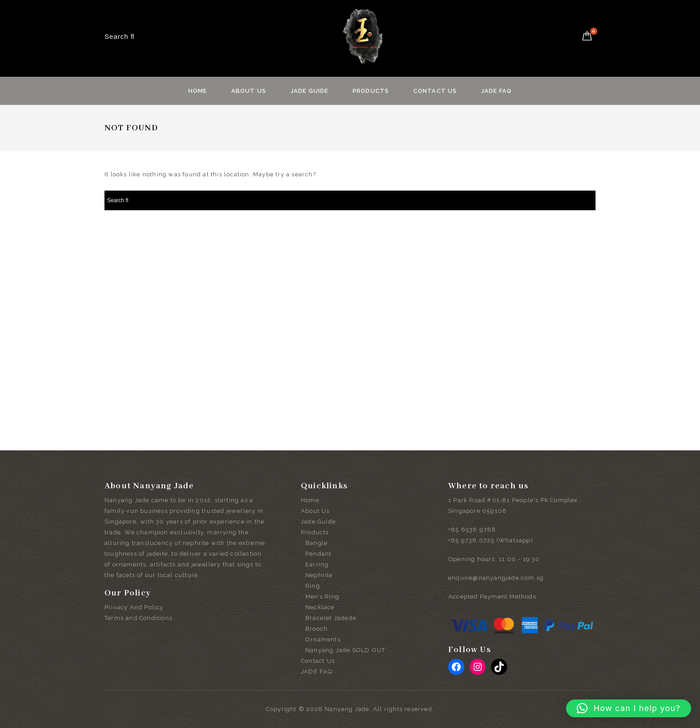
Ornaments (323, 639)
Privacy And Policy (134, 607)
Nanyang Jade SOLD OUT (345, 650)
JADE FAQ (497, 91)
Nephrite (319, 575)
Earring (317, 564)
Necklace (320, 607)
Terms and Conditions (138, 618)
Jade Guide (310, 91)
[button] (629, 708)
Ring (313, 586)
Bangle (317, 543)
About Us (249, 91)
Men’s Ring (322, 597)
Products (371, 91)
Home (198, 91)
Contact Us (435, 91)
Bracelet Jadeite (331, 618)
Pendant (318, 554)
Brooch (317, 629)
